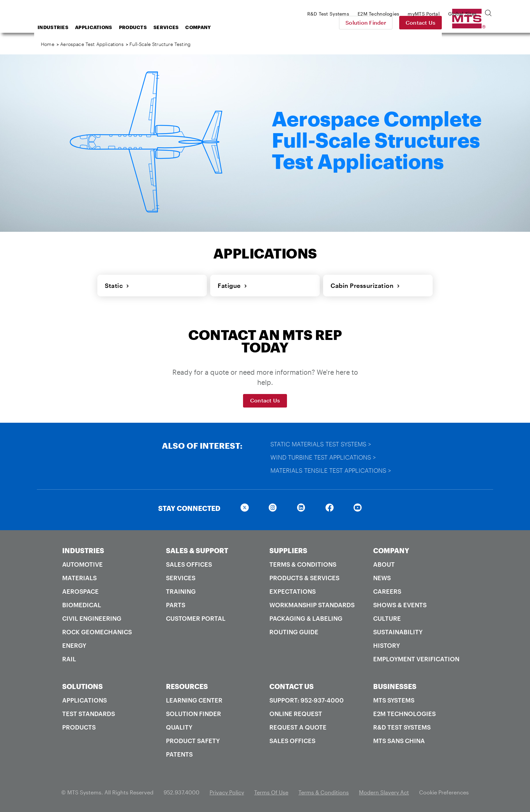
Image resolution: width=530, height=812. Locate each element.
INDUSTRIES (83, 549)
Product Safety (193, 739)
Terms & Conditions (303, 563)
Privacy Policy (227, 791)
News (382, 576)
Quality (179, 726)
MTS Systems (394, 699)
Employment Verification (416, 658)
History (387, 644)
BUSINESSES (395, 685)
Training (181, 590)
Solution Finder (413, 22)
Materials (79, 576)
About (384, 563)
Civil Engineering (92, 617)
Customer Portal (196, 617)
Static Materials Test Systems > (321, 443)
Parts (176, 604)
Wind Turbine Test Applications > (324, 456)
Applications (148, 27)
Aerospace (80, 590)
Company (252, 27)
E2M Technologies (404, 712)
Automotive (82, 563)
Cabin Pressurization (365, 285)
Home (48, 44)
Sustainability (398, 631)
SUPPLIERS (288, 549)
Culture (387, 617)
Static (116, 285)
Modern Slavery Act (384, 791)
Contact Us (468, 22)
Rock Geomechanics (97, 631)
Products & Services (304, 576)
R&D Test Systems (402, 726)
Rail (69, 658)
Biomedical (82, 604)
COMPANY (391, 549)
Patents (179, 753)
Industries (107, 27)
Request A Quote (298, 726)
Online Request (296, 712)
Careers (387, 590)
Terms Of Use (271, 791)
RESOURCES (187, 685)
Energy (74, 644)
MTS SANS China (399, 739)
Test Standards (89, 712)
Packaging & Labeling (306, 617)
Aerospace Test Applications (92, 44)
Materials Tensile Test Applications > (331, 469)
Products (187, 27)
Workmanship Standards (312, 604)
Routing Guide (294, 631)
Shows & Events (400, 604)
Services (220, 27)
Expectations (293, 590)
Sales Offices (189, 563)
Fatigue (232, 285)
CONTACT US (292, 685)
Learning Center (194, 699)
